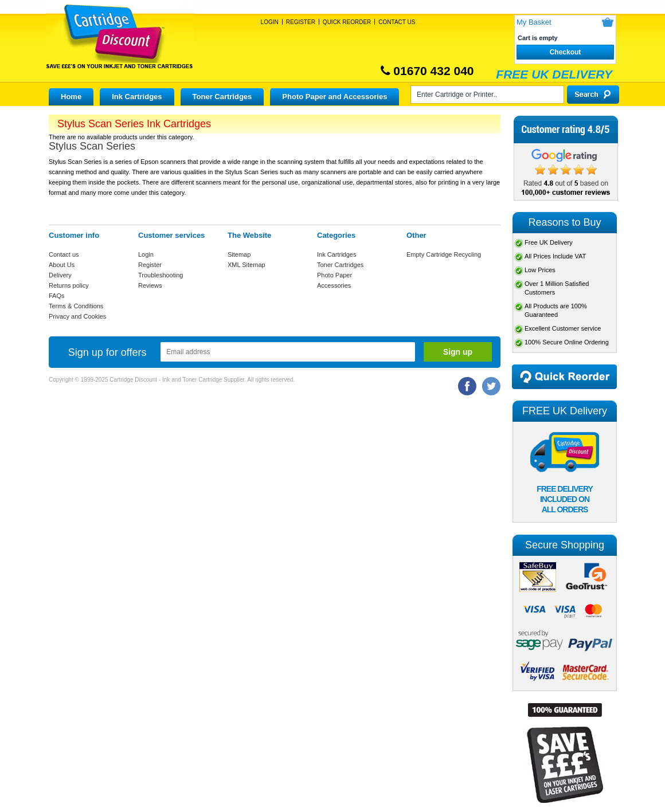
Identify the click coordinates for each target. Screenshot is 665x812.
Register (301, 22)
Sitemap (239, 254)
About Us (62, 265)
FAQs (57, 296)
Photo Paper (335, 275)
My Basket (534, 22)
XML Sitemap (247, 265)
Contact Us (397, 22)
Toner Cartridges (222, 97)
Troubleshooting (161, 275)
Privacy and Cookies (77, 316)
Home (71, 97)
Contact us (64, 254)
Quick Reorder (347, 22)
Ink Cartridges (137, 97)
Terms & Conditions (76, 306)
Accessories (334, 285)
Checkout (566, 52)
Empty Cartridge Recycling (444, 254)
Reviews (150, 285)
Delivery (60, 275)
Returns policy (69, 285)
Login (270, 22)
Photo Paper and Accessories (335, 97)
